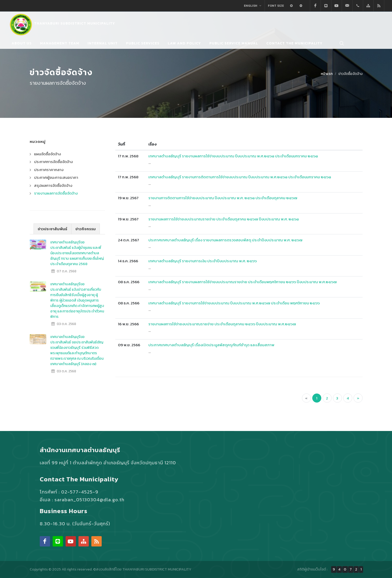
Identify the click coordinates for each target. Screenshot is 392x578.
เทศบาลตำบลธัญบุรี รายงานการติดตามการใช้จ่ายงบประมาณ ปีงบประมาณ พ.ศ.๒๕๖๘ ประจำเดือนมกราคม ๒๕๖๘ (240, 177)
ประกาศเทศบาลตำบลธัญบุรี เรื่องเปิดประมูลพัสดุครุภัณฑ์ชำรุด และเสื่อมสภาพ (211, 345)
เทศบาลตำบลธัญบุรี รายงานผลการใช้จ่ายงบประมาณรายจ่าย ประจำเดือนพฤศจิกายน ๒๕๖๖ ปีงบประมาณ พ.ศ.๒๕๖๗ (243, 282)
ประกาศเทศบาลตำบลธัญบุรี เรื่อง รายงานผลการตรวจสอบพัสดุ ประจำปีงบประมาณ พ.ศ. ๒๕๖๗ (225, 240)
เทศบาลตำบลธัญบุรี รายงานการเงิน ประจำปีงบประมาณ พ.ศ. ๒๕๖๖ (203, 261)
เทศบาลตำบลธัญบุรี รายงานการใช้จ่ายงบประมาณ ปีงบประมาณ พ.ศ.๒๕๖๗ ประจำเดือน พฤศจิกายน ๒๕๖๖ (234, 303)
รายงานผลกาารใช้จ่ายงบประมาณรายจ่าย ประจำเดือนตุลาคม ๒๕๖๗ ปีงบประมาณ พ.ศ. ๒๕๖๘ (224, 219)
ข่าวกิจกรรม (86, 229)
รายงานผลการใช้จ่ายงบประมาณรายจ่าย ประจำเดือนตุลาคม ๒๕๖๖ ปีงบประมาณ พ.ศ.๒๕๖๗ (222, 324)
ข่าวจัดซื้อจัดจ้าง (350, 74)
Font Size (276, 6)
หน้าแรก (327, 74)
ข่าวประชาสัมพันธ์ (53, 229)
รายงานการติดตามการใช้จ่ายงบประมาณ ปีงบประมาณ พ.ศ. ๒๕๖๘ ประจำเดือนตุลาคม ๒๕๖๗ (223, 198)
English (253, 6)
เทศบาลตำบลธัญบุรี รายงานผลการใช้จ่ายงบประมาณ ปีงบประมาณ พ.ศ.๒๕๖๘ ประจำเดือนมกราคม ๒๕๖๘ (233, 156)
